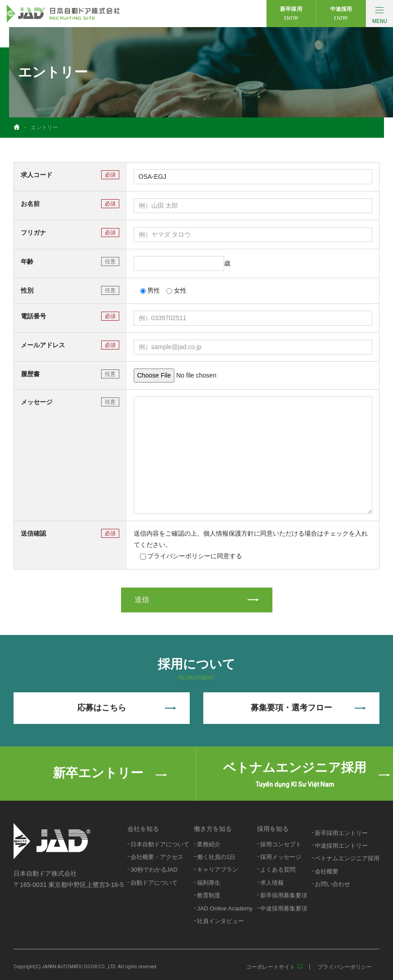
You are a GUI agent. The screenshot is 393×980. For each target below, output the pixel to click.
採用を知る (273, 829)
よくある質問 (278, 870)
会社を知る (143, 829)
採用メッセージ (281, 857)
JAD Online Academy (225, 908)
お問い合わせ (332, 884)
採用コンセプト (281, 844)
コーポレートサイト (271, 967)
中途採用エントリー (341, 846)
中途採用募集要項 (284, 908)
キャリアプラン (218, 870)
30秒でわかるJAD (154, 870)
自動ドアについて (154, 883)
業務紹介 (209, 844)
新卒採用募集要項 (284, 895)
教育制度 (209, 895)
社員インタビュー (220, 921)
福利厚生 (209, 883)
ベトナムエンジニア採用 (347, 858)
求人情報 (272, 883)
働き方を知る (213, 829)
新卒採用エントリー (341, 833)
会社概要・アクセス (157, 857)
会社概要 (327, 871)
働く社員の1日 (216, 857)
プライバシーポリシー (345, 967)
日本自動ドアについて (160, 844)
